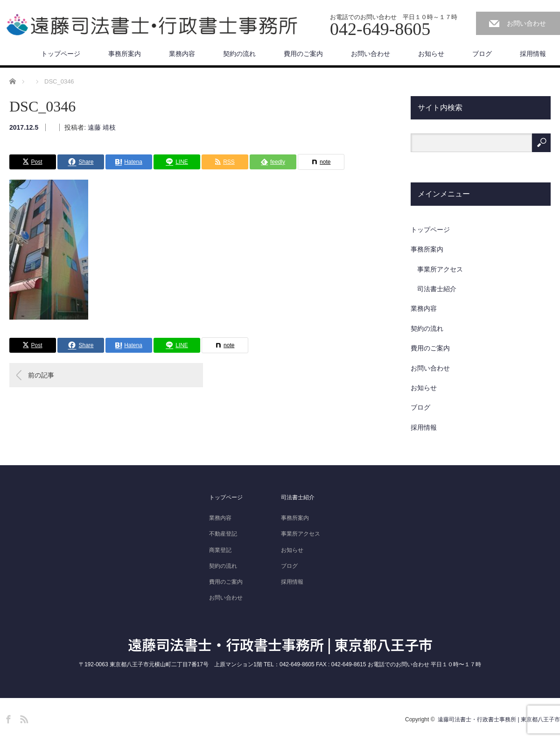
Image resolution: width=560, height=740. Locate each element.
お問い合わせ (526, 23)
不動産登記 (223, 534)
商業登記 (220, 550)
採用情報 (533, 54)
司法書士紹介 (437, 289)
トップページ (61, 54)
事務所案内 (125, 54)
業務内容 (182, 54)
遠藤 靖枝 (102, 127)
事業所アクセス (440, 269)
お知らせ (431, 54)
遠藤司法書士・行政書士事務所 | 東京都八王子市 (280, 644)
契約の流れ (239, 54)
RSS (23, 718)
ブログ (482, 54)
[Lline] (177, 162)
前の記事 (41, 375)
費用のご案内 (303, 54)
